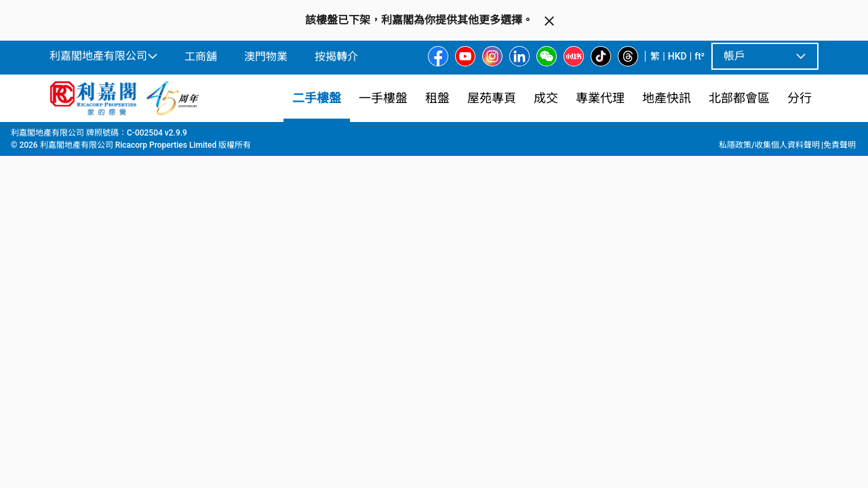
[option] (79, 323)
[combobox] (336, 153)
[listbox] (451, 325)
